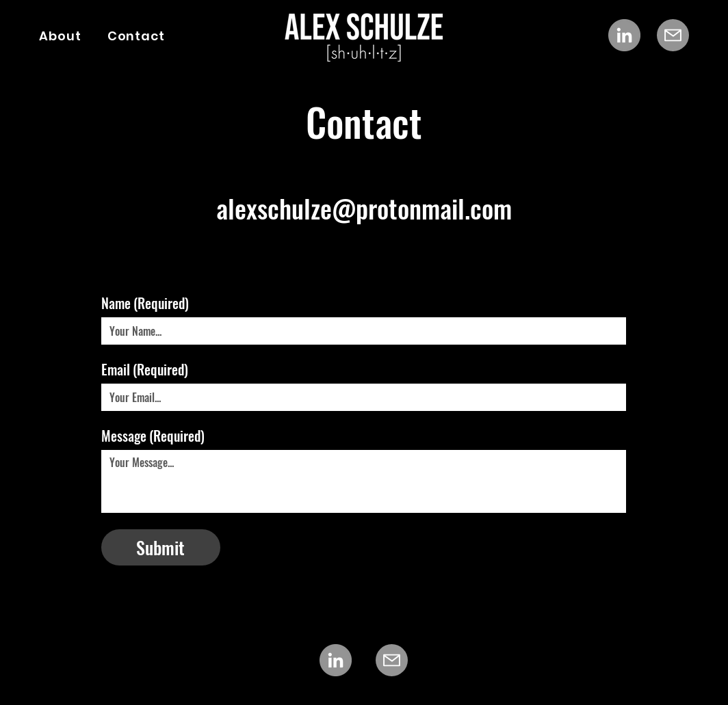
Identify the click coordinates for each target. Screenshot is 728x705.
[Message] (364, 481)
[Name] (360, 331)
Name (145, 303)
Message (153, 436)
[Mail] (673, 35)
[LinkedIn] (624, 35)
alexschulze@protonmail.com (364, 208)
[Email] (360, 397)
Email (145, 370)
